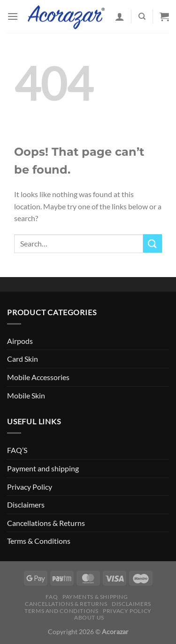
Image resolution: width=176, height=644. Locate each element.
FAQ (52, 597)
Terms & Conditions (39, 541)
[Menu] (13, 16)
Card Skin (23, 359)
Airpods (20, 341)
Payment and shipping (43, 468)
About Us (89, 617)
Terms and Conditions (61, 611)
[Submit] (153, 243)
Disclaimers (26, 505)
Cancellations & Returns (46, 523)
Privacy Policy (30, 487)
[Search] (142, 16)
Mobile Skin (26, 395)
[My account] (120, 16)
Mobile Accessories (38, 377)
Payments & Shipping (95, 597)
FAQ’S (17, 450)
